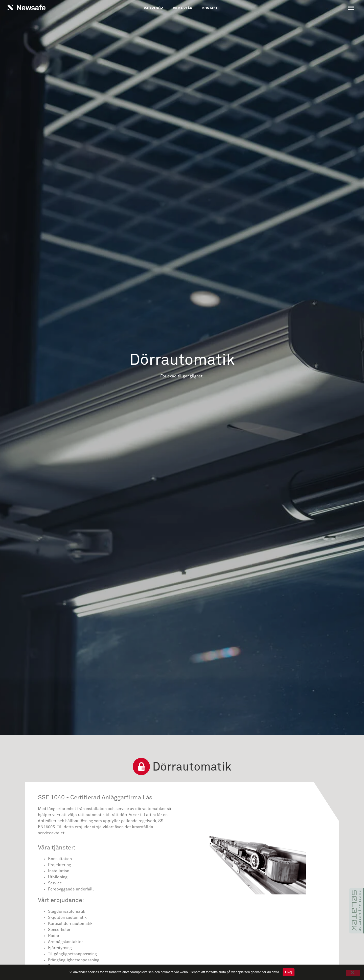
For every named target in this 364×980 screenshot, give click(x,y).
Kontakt (210, 8)
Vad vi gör (153, 8)
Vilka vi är (183, 8)
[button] (321, 8)
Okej (289, 972)
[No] (353, 973)
